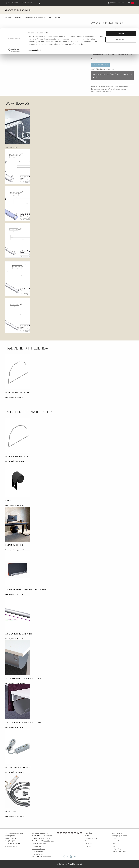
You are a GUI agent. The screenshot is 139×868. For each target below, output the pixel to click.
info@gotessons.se (11, 846)
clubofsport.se (46, 838)
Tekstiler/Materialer (92, 838)
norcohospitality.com (38, 849)
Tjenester (88, 841)
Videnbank (116, 841)
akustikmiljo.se (48, 836)
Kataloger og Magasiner (120, 836)
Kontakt (115, 838)
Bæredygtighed (117, 833)
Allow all (121, 5)
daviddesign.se (49, 841)
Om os (88, 849)
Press (114, 844)
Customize (121, 11)
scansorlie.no (47, 857)
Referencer (89, 844)
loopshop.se (43, 844)
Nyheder (88, 846)
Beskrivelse (95, 38)
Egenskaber (108, 38)
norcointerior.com (37, 854)
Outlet (87, 836)
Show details (34, 22)
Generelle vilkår (99, 33)
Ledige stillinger (117, 849)
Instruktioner (121, 38)
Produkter (89, 833)
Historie (114, 846)
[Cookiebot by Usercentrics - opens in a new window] (14, 22)
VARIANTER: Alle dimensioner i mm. (103, 69)
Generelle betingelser (119, 851)
